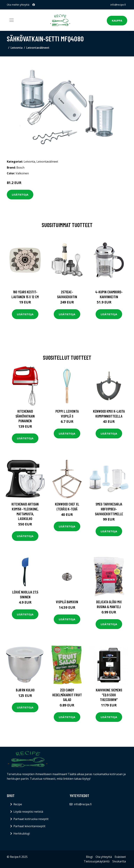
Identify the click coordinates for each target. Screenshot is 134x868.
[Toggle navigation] (12, 20)
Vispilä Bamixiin (67, 602)
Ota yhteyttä (104, 857)
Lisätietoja (20, 194)
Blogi (89, 857)
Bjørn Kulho (25, 690)
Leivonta (17, 48)
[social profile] (34, 5)
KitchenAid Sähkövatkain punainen (25, 416)
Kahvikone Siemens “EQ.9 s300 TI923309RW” (109, 695)
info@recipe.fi (118, 5)
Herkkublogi (22, 833)
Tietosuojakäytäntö (97, 861)
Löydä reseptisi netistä (28, 812)
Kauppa (117, 20)
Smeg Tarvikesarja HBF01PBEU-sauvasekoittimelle (109, 509)
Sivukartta (119, 861)
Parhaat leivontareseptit (29, 826)
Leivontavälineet (38, 48)
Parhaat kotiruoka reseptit (31, 819)
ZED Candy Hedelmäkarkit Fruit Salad (67, 695)
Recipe (18, 804)
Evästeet (120, 857)
